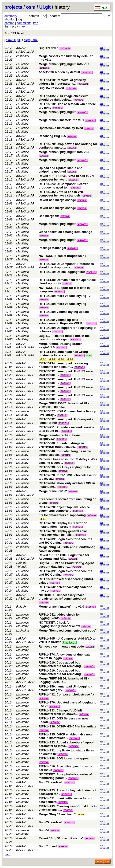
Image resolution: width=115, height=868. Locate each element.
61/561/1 (86, 626)
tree (36, 23)
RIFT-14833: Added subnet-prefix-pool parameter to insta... (66, 744)
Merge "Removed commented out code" (68, 630)
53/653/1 (66, 431)
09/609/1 (63, 471)
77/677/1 (63, 423)
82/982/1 (89, 128)
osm (31, 7)
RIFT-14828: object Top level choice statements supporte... (64, 509)
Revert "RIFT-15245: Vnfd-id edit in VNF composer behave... (67, 178)
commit (9, 23)
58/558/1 (68, 658)
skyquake (31, 40)
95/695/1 (65, 375)
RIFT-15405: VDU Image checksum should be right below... (63, 98)
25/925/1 (73, 180)
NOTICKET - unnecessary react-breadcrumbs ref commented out (62, 597)
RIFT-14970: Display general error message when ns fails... (63, 533)
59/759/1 (75, 340)
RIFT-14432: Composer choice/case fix (66, 694)
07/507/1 (66, 794)
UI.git (45, 7)
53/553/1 (89, 674)
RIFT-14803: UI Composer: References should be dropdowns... (66, 266)
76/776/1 (44, 300)
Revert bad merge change (57, 200)
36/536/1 (63, 754)
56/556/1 (89, 666)
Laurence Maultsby (22, 66)
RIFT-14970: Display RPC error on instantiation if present (63, 525)
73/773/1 (91, 324)
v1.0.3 (52, 359)
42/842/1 (79, 268)
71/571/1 (55, 591)
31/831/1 (91, 272)
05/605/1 (60, 479)
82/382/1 (63, 847)
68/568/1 (44, 602)
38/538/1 (74, 738)
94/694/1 (65, 383)
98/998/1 (79, 100)
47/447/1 (69, 823)
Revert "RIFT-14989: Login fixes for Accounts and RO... (64, 557)
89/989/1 (57, 108)
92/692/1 (65, 399)
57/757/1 (61, 348)
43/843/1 (44, 260)
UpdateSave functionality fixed (61, 128)
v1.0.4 (61, 359)
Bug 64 (44, 830)
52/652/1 (61, 439)
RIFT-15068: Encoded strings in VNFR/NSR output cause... (61, 445)
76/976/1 (72, 148)
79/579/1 (77, 567)
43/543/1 (54, 706)
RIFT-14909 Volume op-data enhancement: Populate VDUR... (62, 322)
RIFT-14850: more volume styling (62, 304)
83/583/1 (73, 559)
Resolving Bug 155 (52, 136)
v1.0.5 (70, 359)
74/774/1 (44, 316)
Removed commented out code (61, 646)
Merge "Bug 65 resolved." (57, 814)
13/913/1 (75, 188)
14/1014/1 (87, 72)
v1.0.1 (43, 519)
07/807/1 (67, 284)
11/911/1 (87, 196)
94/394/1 (90, 839)
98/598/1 (73, 491)
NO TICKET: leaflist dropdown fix (62, 256)
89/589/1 (80, 535)
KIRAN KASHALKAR (25, 50)
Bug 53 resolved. (51, 782)
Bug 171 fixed (14, 33)
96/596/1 (77, 511)
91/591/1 (77, 527)
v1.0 (88, 356)
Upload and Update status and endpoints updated (61, 170)
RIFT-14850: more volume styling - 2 (65, 296)
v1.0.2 (43, 359)
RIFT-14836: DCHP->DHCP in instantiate (67, 726)
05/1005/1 (83, 84)
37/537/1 (74, 746)
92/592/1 (92, 515)
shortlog (10, 19)
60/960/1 (72, 172)
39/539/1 (44, 730)
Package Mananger (52, 248)
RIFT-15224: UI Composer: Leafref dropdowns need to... (63, 186)
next (24, 26)
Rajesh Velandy (22, 565)
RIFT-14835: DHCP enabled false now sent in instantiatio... (65, 736)
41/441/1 (55, 831)
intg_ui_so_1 (69, 642)
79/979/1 (72, 136)
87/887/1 (82, 224)
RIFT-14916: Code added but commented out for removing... (61, 664)
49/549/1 (71, 690)
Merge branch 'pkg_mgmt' (57, 112)
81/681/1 (62, 415)
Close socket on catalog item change (65, 232)
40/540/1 (55, 722)
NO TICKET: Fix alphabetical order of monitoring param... (65, 776)
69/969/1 (44, 156)
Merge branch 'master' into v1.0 (61, 607)
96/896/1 (65, 216)
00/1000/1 (71, 88)
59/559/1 (90, 647)
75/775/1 (44, 308)
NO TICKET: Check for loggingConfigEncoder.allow (59, 624)
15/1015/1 (45, 68)
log (20, 19)
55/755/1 (79, 367)
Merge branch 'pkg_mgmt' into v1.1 (64, 64)
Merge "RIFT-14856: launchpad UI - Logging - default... (64, 680)
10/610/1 (69, 463)
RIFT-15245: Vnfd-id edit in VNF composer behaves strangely (61, 194)
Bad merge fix (49, 216)
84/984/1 (82, 112)
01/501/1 (63, 802)
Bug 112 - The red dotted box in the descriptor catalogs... (64, 338)
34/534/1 (58, 770)
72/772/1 (57, 332)
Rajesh (21, 607)
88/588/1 (69, 543)
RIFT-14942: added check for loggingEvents (59, 616)
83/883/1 (72, 248)
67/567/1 (90, 607)
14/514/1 (69, 783)
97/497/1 (68, 810)
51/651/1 (83, 447)
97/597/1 (54, 503)
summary (11, 16)
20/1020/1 (65, 48)
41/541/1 (84, 714)
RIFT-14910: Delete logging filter (62, 272)
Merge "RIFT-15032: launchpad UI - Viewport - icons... (64, 405)
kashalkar (23, 56)
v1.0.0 (81, 815)
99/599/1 (62, 487)
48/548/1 (44, 698)
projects (13, 7)
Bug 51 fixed (48, 846)
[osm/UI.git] (13, 40)
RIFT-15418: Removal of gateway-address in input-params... (63, 82)
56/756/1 (79, 356)
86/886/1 (44, 236)
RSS (107, 861)
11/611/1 (66, 455)
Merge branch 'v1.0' (53, 491)
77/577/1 (69, 575)
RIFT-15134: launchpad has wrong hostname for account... (63, 353)
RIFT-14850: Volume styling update (64, 312)
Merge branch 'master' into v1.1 (61, 120)
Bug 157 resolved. (52, 88)
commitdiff (24, 23)
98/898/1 (82, 200)
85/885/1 (82, 240)
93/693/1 (65, 391)
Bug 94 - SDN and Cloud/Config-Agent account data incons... (66, 565)
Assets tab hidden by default (59, 72)
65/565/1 (66, 618)
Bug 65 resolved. (51, 822)
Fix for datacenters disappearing (62, 515)
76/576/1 (54, 583)
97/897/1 (82, 208)
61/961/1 (82, 160)
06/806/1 (59, 292)
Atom (99, 861)
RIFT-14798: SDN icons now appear (64, 758)
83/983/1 (90, 120)
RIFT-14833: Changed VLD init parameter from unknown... (60, 712)
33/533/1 (73, 778)
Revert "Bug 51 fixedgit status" (61, 838)
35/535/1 (44, 762)
